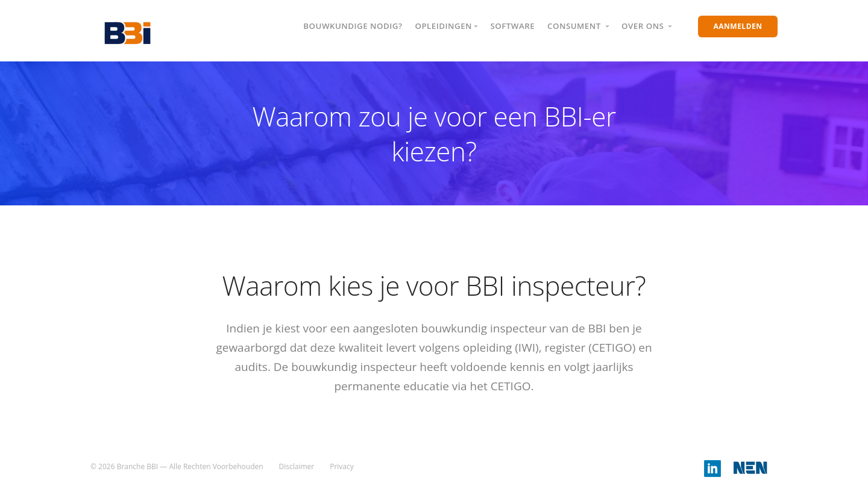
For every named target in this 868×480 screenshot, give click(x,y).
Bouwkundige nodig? (353, 26)
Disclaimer (297, 466)
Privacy (342, 466)
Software (512, 26)
